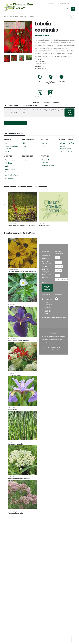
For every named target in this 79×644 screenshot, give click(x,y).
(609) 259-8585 (64, 4)
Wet (25, 146)
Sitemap (46, 351)
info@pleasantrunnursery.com (56, 319)
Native (51, 97)
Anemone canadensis (16, 308)
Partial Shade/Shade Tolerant (51, 83)
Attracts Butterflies (67, 143)
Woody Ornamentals (62, 281)
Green (26, 160)
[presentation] (6, 37)
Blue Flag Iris (12, 409)
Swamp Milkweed (13, 478)
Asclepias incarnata (15, 515)
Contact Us (51, 4)
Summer (45, 143)
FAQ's (44, 348)
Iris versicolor (13, 411)
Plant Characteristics (15, 133)
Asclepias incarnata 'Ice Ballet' (19, 480)
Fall (43, 146)
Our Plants (14, 17)
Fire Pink (42, 224)
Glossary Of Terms (55, 348)
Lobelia (32, 17)
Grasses (58, 264)
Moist (25, 143)
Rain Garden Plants (12, 175)
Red (45, 69)
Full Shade (61, 81)
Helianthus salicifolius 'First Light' (22, 273)
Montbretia (11, 375)
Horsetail (11, 444)
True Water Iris (12, 340)
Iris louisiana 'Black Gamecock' (19, 342)
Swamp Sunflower (13, 271)
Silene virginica (45, 226)
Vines (58, 277)
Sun (40, 81)
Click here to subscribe (47, 289)
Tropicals (59, 272)
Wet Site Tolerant (48, 166)
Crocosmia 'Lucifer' (15, 377)
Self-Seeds (9, 178)
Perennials (24, 17)
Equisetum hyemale (15, 446)
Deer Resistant (40, 97)
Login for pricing (69, 113)
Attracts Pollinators (67, 152)
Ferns (58, 259)
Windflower (11, 306)
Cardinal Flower (13, 224)
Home (6, 17)
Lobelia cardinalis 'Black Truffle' (22, 226)
